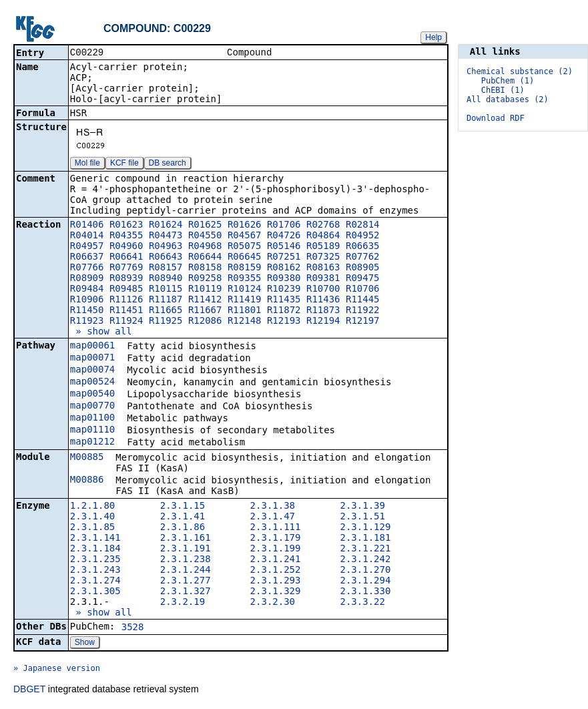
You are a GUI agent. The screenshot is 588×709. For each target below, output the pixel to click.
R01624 (166, 226)
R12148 (245, 322)
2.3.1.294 (365, 581)
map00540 (92, 395)
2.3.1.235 (95, 560)
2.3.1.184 (95, 549)
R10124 (245, 290)
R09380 (284, 279)
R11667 (205, 311)
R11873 (323, 311)
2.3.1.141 (95, 539)
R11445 (363, 300)
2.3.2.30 (273, 603)
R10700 (323, 290)
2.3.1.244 (186, 571)
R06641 (126, 258)
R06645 (245, 258)
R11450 (87, 311)
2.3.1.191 (186, 549)
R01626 (245, 226)
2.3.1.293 (276, 581)
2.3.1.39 (362, 507)
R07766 (87, 268)
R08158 (205, 268)
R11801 (245, 311)
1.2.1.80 (92, 507)
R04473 (166, 236)
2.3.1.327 (186, 592)
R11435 (284, 300)
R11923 (87, 322)
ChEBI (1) (503, 90)
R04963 (166, 247)
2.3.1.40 (92, 517)
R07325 (323, 258)
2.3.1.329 (276, 592)
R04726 (284, 236)
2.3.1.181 (365, 539)
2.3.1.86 (183, 528)
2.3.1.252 (276, 571)
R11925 (166, 322)
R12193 (284, 322)
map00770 (92, 407)
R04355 (126, 236)
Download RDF (496, 118)
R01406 (87, 226)
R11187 (166, 300)
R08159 (245, 268)
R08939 (126, 279)
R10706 (363, 290)
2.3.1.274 (95, 581)
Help (433, 37)
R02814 (363, 226)
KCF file (124, 164)
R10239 (284, 290)
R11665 (166, 311)
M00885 (87, 458)
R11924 (126, 322)
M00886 (87, 481)
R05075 (245, 247)
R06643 (166, 258)
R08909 (87, 279)
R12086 (205, 322)
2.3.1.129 (365, 528)
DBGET (29, 690)
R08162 (284, 268)
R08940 (166, 279)
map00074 (92, 371)
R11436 (323, 300)
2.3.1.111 (276, 528)
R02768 (323, 226)
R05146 (284, 247)
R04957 (87, 247)
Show (85, 644)
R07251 (284, 258)
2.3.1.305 (95, 592)
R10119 (205, 290)
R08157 (166, 268)
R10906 (87, 300)
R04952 (363, 236)
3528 (133, 628)
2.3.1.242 (365, 560)
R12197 (363, 322)
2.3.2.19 (183, 603)
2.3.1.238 (186, 560)
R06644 (205, 258)
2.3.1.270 (365, 571)
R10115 (166, 290)
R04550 (205, 236)
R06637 (87, 258)
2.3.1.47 (273, 517)
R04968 (205, 247)
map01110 (92, 431)
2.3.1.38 (273, 507)
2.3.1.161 (186, 539)
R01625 (205, 226)
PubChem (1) (508, 81)
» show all (101, 332)
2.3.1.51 (362, 517)
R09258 (205, 279)
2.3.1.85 (92, 528)
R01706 (284, 226)
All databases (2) (508, 99)
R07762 (363, 258)
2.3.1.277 (186, 581)
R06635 (363, 247)
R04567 (245, 236)
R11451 (126, 311)
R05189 (323, 247)
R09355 (245, 279)
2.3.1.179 (276, 539)
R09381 (323, 279)
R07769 (126, 268)
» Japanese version (57, 670)
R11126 (126, 300)
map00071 (92, 359)
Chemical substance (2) (520, 71)
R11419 (245, 300)
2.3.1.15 (183, 507)
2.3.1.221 (365, 549)
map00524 (92, 383)
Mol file (87, 164)
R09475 (363, 279)
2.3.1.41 (183, 517)
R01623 (126, 226)
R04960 (126, 247)
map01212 (92, 443)
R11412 (205, 300)
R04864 (323, 236)
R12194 (323, 322)
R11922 (363, 311)
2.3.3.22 (362, 603)
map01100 (92, 419)
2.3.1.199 (276, 549)
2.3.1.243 (95, 571)
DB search (168, 164)
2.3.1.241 (276, 560)
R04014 (87, 236)
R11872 (284, 311)
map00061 (92, 346)
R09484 (87, 290)
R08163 (323, 268)
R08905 (363, 268)
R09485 (126, 290)
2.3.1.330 (365, 592)
